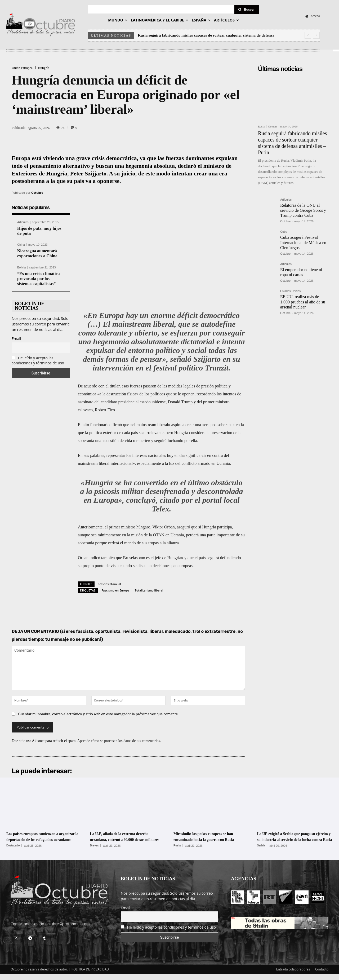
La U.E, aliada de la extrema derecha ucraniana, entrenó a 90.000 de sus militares (128, 839)
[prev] (308, 35)
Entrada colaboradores (293, 975)
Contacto (322, 975)
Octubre (37, 193)
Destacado (13, 851)
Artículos (23, 222)
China (21, 245)
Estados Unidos (290, 291)
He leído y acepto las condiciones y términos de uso (38, 360)
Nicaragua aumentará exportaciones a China (37, 253)
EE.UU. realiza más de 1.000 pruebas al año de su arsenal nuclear (303, 302)
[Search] (247, 10)
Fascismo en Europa (115, 590)
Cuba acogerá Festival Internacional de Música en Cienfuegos (303, 242)
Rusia (261, 127)
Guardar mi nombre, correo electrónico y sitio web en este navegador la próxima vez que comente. (99, 714)
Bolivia (21, 268)
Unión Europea (22, 68)
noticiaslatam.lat (110, 584)
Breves (94, 851)
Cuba (284, 232)
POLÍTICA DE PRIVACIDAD (90, 975)
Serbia (261, 851)
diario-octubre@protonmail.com (62, 930)
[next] (316, 35)
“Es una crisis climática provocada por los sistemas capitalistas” (38, 279)
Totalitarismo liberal (149, 590)
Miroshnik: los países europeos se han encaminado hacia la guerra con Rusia (210, 839)
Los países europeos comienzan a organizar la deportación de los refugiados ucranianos (40, 839)
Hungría (44, 68)
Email (16, 339)
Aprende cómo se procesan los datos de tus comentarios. (119, 741)
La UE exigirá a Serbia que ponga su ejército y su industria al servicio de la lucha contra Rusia (295, 839)
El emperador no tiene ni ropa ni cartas (301, 272)
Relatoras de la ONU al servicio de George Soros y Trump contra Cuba (303, 210)
